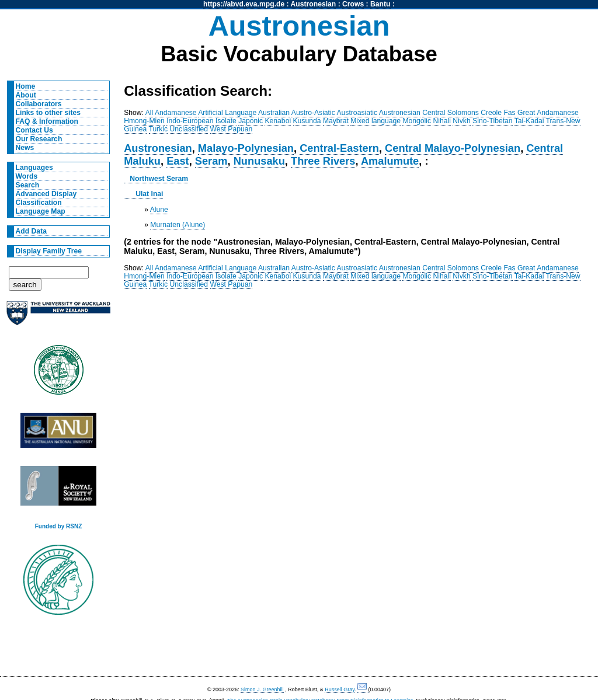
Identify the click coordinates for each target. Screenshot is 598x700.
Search (28, 185)
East (178, 161)
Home (26, 86)
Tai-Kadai (529, 121)
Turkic (159, 129)
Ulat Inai (149, 194)
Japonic (251, 121)
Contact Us (34, 130)
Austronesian (314, 4)
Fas (509, 113)
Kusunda (307, 121)
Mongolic (417, 121)
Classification (39, 203)
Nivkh (461, 121)
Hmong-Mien (144, 121)
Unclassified (189, 129)
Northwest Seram (159, 179)
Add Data (31, 231)
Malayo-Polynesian (246, 148)
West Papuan (232, 129)
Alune (159, 210)
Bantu (380, 4)
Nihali (441, 121)
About (26, 95)
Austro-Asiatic (313, 113)
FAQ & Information (47, 121)
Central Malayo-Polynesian (453, 148)
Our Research (39, 139)
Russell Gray (340, 689)
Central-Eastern (339, 148)
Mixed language (376, 121)
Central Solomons (451, 113)
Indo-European (190, 121)
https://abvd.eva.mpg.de (244, 4)
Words (27, 176)
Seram (211, 161)
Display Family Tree (49, 251)
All (149, 113)
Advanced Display (46, 194)
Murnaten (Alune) (178, 225)
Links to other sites (48, 113)
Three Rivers (323, 161)
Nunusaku (259, 161)
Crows (353, 4)
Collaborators (39, 104)
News (25, 148)
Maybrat (336, 121)
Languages (34, 168)
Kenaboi (278, 121)
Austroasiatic (357, 113)
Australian (274, 113)
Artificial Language (227, 113)
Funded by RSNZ (59, 526)
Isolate (226, 121)
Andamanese (176, 113)
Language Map (41, 211)
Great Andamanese (548, 113)
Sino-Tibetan (492, 121)
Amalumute (390, 161)
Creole (491, 113)
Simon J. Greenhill (262, 689)
